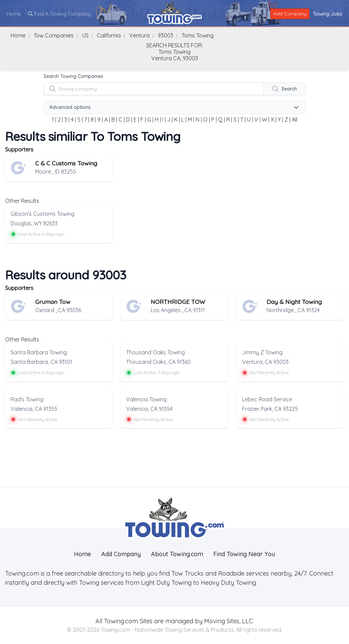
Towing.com (120, 621)
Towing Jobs (328, 14)
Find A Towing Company (59, 14)
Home (14, 14)
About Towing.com (177, 554)
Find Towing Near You (244, 554)
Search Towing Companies (73, 76)
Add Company (290, 14)
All (294, 119)
